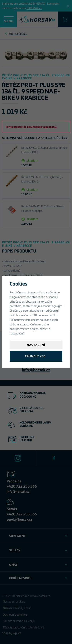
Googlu (54, 310)
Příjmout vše (35, 356)
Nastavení (36, 345)
